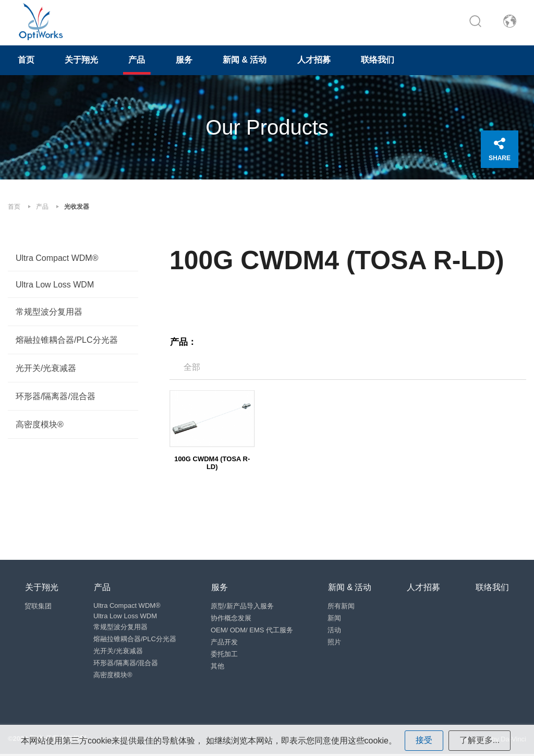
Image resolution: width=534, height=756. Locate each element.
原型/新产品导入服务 (243, 607)
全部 (192, 368)
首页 (27, 61)
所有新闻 (342, 607)
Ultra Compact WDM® (57, 259)
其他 (218, 667)
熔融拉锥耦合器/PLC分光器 (67, 340)
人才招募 (319, 61)
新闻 (335, 619)
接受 (424, 740)
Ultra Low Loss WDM (55, 285)
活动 (335, 631)
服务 (187, 61)
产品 (139, 61)
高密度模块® (40, 425)
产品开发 (225, 643)
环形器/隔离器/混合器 (56, 397)
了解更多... (480, 740)
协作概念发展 (232, 619)
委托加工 (225, 655)
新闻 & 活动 (249, 61)
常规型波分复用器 (49, 312)
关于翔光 (83, 61)
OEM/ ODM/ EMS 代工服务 (252, 631)
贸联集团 (39, 607)
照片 (335, 643)
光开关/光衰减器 (46, 369)
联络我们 (383, 61)
